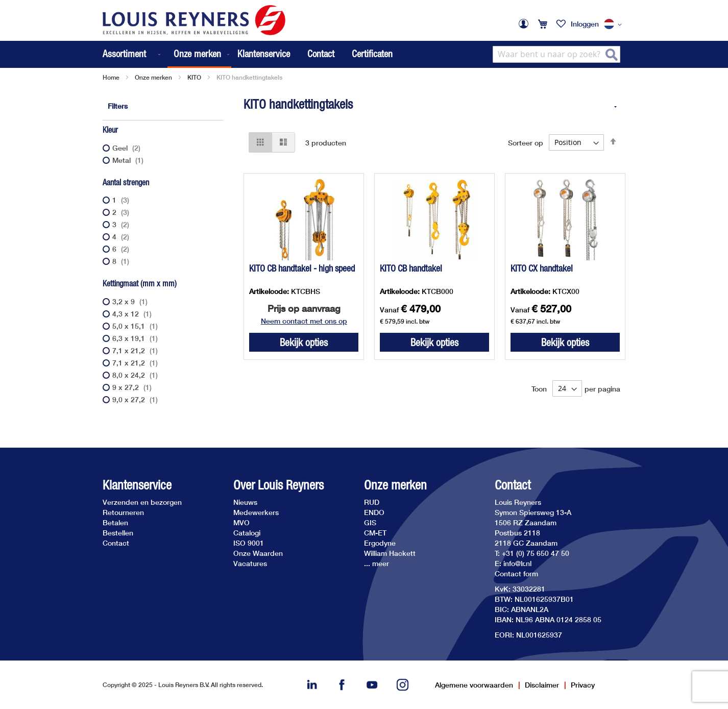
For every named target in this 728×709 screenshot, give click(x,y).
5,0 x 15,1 (136, 326)
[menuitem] (132, 54)
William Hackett (390, 553)
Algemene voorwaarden (474, 685)
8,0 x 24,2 (136, 375)
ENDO (374, 512)
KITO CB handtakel (411, 268)
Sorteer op (526, 142)
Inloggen (585, 24)
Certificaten (372, 54)
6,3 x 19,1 (136, 338)
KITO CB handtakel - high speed (302, 268)
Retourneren (123, 512)
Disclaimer (542, 685)
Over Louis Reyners (278, 485)
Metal (129, 160)
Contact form (516, 573)
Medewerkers (256, 512)
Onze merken (153, 77)
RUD (372, 502)
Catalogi (247, 533)
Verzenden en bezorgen (142, 502)
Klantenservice (264, 54)
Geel (128, 148)
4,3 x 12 (133, 314)
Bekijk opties (304, 342)
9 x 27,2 (133, 387)
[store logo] (194, 20)
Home (111, 77)
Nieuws (245, 502)
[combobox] (556, 54)
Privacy (583, 685)
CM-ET (375, 533)
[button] (615, 25)
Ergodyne (380, 543)
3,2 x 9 (131, 301)
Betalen (115, 522)
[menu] (167, 54)
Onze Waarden (258, 553)
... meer (377, 563)
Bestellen (118, 533)
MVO (241, 522)
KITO (194, 77)
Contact (321, 54)
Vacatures (250, 563)
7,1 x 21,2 (136, 350)
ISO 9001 (249, 543)
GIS (370, 522)
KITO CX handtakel (542, 268)
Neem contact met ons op (304, 321)
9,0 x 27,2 (136, 399)
